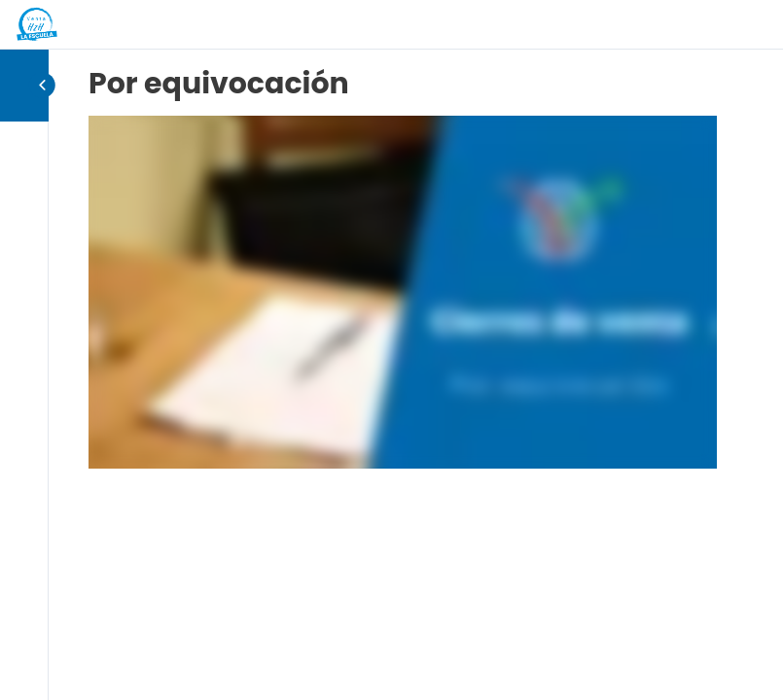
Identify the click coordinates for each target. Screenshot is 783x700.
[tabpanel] (403, 292)
